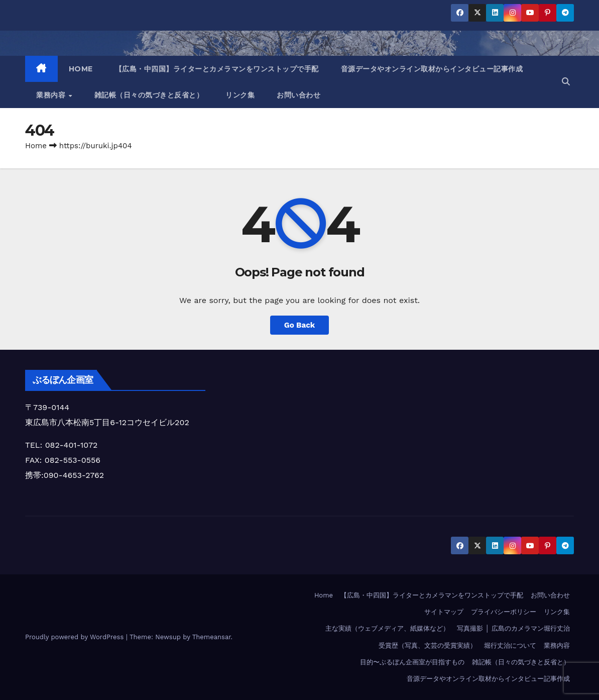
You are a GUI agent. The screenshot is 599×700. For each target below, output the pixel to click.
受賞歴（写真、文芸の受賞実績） (428, 645)
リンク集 (240, 95)
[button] (566, 82)
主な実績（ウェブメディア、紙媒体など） (387, 628)
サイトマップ (444, 612)
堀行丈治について (510, 645)
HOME (81, 69)
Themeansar (212, 637)
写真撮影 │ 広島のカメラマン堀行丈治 (513, 628)
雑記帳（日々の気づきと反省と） (149, 95)
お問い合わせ (298, 95)
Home (36, 146)
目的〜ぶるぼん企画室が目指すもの (412, 662)
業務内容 (52, 95)
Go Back (300, 325)
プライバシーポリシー (504, 612)
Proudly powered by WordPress (76, 637)
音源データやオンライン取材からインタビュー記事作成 (432, 69)
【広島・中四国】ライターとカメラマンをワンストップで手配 (217, 69)
